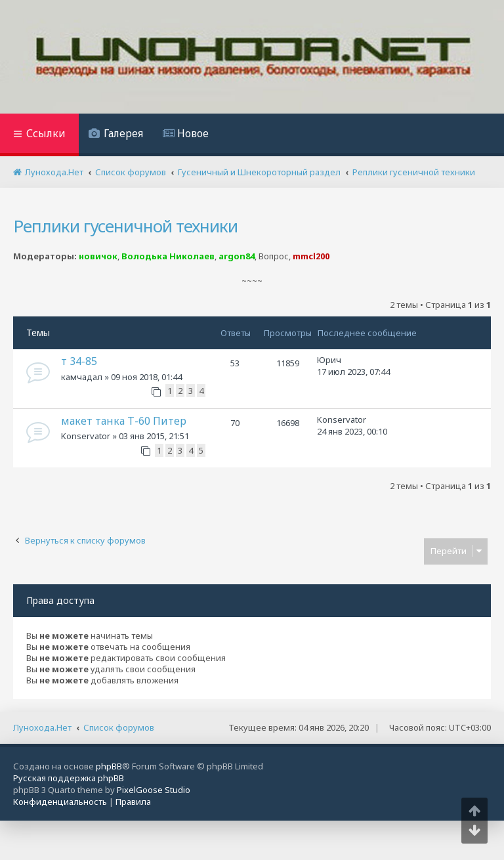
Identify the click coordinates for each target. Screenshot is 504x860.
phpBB (109, 766)
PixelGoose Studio (154, 790)
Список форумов (119, 727)
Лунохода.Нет (42, 727)
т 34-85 (79, 361)
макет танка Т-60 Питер (124, 421)
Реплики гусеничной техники (125, 226)
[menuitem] (116, 135)
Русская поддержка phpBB (69, 778)
